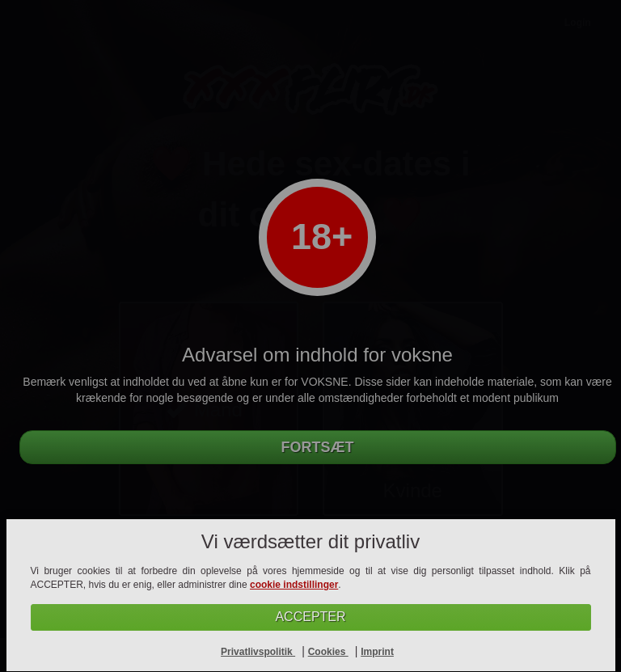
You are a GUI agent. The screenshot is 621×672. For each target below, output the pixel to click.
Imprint (377, 652)
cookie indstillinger (294, 585)
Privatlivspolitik (258, 652)
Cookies (328, 652)
